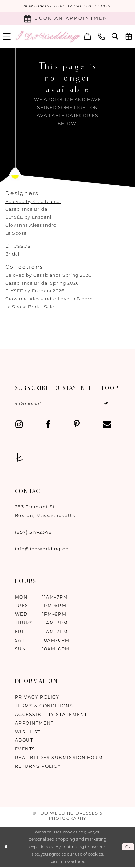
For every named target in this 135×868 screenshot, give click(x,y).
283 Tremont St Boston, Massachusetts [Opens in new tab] (45, 512)
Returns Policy (38, 767)
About (24, 741)
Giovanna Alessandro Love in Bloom (49, 299)
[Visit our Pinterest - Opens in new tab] (76, 426)
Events (25, 750)
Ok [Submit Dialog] (128, 848)
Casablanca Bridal (27, 210)
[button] (87, 37)
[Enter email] (67, 405)
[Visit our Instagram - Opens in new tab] (19, 426)
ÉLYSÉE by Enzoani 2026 (35, 291)
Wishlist (28, 733)
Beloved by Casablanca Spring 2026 (48, 276)
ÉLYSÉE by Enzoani (28, 218)
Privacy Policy (37, 698)
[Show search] (115, 37)
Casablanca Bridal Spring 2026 (42, 283)
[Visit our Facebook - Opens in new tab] (48, 426)
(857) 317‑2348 (33, 533)
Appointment (34, 724)
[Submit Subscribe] (108, 405)
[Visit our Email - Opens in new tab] (107, 426)
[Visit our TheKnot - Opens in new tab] (20, 459)
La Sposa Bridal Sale (30, 307)
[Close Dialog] (6, 848)
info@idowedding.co (42, 550)
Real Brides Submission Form (59, 759)
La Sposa (16, 233)
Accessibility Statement (51, 715)
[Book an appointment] (67, 19)
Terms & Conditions (44, 707)
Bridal (12, 255)
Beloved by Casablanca (33, 202)
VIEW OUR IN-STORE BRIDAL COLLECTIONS (67, 6)
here (80, 863)
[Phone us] (101, 37)
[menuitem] (87, 37)
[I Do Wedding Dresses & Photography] (48, 37)
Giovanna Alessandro (31, 226)
